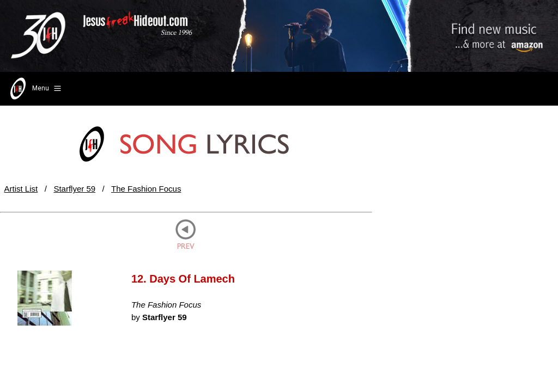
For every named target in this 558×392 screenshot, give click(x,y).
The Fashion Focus (146, 189)
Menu (35, 89)
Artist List (21, 189)
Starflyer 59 (74, 189)
